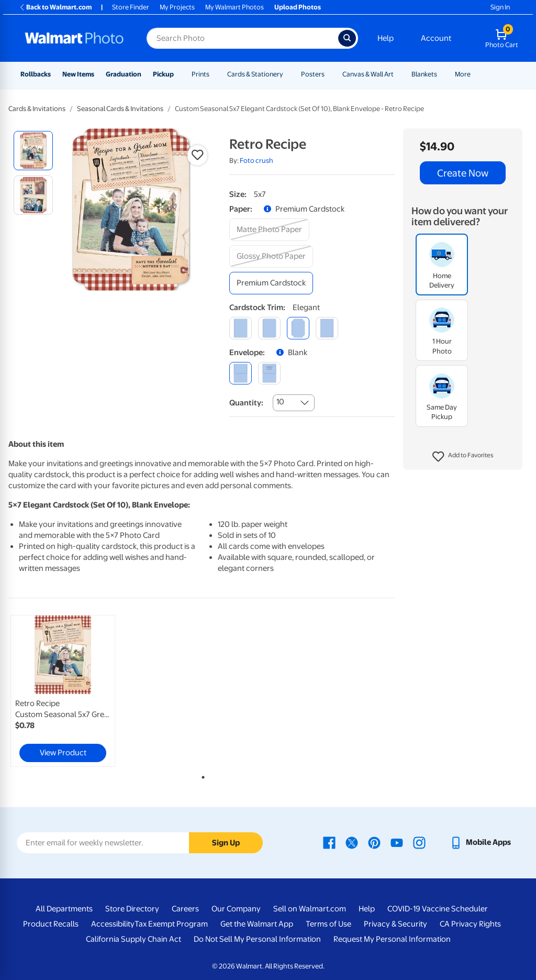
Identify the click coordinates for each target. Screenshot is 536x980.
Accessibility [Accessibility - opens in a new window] (113, 924)
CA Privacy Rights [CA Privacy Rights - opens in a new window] (470, 924)
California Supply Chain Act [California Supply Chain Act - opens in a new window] (133, 939)
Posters (313, 74)
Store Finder (131, 7)
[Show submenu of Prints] (214, 74)
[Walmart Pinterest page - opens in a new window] (374, 842)
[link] (63, 691)
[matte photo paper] (269, 230)
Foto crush (256, 161)
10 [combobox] (280, 402)
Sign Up (226, 843)
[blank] (241, 373)
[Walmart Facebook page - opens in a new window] (329, 842)
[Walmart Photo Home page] (74, 38)
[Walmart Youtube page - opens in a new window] (397, 842)
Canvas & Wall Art (368, 74)
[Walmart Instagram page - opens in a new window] (419, 842)
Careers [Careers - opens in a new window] (185, 909)
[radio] (33, 151)
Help (386, 38)
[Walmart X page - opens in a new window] (352, 842)
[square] (241, 328)
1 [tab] (201, 775)
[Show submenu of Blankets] (442, 74)
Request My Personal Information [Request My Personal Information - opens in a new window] (392, 939)
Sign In (500, 7)
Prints (200, 74)
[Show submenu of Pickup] (178, 74)
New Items (78, 74)
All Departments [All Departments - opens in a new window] (64, 909)
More (463, 74)
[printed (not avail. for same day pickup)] (269, 373)
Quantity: (246, 403)
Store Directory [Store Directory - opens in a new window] (132, 909)
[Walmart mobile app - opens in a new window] (480, 842)
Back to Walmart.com (55, 7)
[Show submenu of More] (475, 74)
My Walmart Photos (234, 7)
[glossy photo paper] (271, 256)
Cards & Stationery (255, 74)
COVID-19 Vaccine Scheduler (438, 909)
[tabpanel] (73, 691)
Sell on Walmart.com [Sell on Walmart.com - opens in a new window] (310, 909)
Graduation (124, 74)
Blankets (424, 74)
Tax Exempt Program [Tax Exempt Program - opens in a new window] (171, 924)
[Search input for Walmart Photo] (242, 38)
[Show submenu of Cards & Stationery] (288, 74)
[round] (269, 328)
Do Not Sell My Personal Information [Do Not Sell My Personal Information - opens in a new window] (257, 939)
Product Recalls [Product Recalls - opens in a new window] (51, 924)
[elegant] (298, 328)
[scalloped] (327, 328)
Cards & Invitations (37, 109)
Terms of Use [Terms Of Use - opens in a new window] (328, 924)
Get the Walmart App (257, 924)
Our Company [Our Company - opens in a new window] (236, 909)
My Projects (177, 7)
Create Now (463, 173)
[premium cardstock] (271, 283)
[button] (463, 457)
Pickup (163, 74)
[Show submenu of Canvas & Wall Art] (398, 74)
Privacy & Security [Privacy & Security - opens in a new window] (395, 924)
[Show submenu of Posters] (329, 74)
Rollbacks (36, 74)
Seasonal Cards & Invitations (120, 109)
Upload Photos (298, 7)
